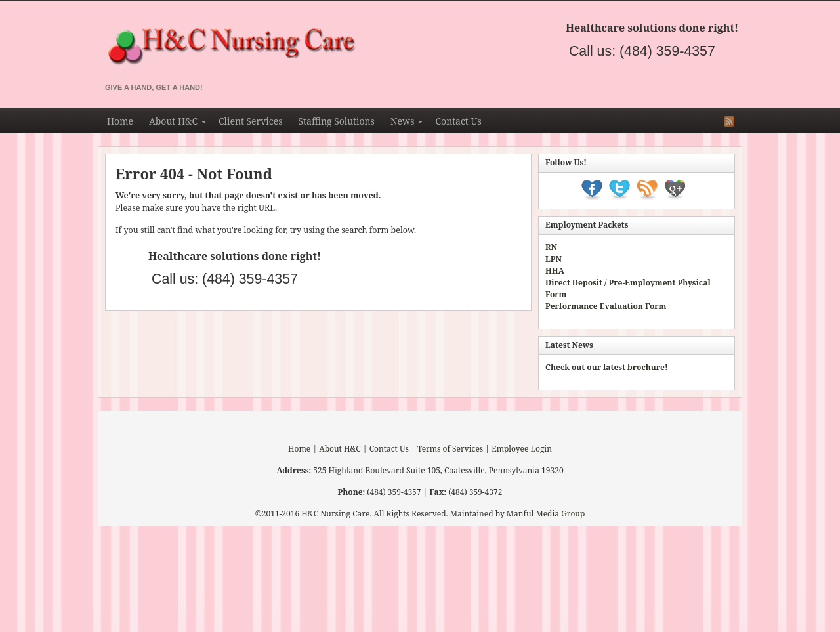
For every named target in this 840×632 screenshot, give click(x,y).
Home (120, 121)
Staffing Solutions (336, 121)
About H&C (173, 123)
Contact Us (458, 121)
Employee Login (522, 449)
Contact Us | (392, 449)
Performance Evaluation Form (606, 306)
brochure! (648, 367)
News (403, 123)
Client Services (250, 121)
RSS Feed (729, 121)
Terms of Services (450, 449)
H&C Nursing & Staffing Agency (367, 47)
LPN (554, 259)
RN (551, 247)
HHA (555, 271)
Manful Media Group (546, 514)
